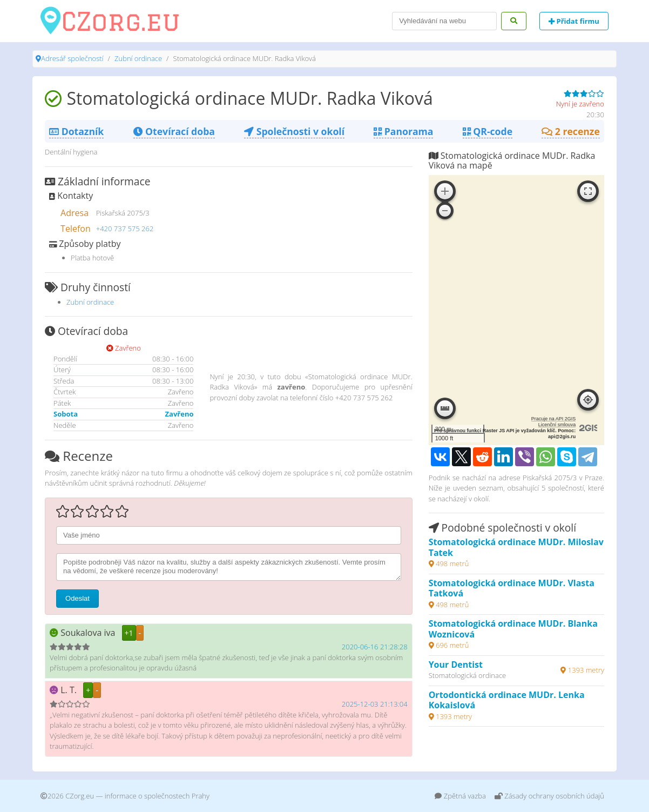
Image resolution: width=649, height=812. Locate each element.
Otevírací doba (174, 131)
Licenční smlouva (557, 425)
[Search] (444, 21)
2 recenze (571, 131)
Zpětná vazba (460, 796)
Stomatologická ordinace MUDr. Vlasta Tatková (512, 588)
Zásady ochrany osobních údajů (549, 796)
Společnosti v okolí (294, 131)
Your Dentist (456, 665)
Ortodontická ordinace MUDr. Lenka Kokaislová (507, 700)
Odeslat (77, 598)
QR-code (488, 131)
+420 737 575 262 (125, 229)
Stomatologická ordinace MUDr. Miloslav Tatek (516, 547)
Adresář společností (72, 58)
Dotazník (76, 131)
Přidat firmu (574, 21)
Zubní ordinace (138, 58)
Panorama (403, 131)
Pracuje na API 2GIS (554, 419)
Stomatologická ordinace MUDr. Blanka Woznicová (513, 629)
